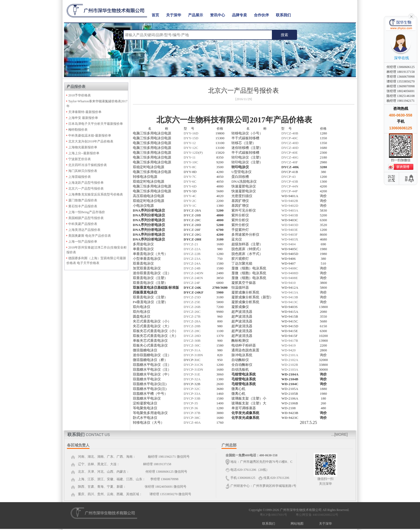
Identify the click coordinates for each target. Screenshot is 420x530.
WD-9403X (290, 239)
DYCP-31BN (193, 355)
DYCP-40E (289, 153)
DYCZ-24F (192, 283)
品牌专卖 (239, 15)
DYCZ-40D (290, 143)
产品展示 (196, 15)
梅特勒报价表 (78, 130)
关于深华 (174, 15)
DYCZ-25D (192, 297)
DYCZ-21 (191, 244)
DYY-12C (191, 148)
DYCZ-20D (192, 225)
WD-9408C (290, 268)
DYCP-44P (289, 191)
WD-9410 (288, 283)
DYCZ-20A (192, 210)
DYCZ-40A (192, 422)
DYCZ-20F (192, 230)
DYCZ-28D (192, 336)
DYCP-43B (290, 181)
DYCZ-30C (192, 345)
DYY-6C (190, 181)
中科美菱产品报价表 (83, 224)
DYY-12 (190, 143)
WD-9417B (290, 341)
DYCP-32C (192, 389)
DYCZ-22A (192, 249)
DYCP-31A (192, 350)
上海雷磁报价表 (80, 177)
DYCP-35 (191, 403)
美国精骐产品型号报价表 (86, 218)
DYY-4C (190, 196)
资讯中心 (217, 15)
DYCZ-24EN (193, 278)
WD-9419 (288, 345)
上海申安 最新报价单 (83, 118)
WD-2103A (290, 369)
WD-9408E (289, 278)
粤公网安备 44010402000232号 (316, 515)
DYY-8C (190, 167)
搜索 (284, 35)
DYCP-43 (288, 177)
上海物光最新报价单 (83, 147)
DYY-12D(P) (193, 153)
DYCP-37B (192, 413)
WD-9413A (290, 292)
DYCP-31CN (193, 365)
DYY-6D (190, 186)
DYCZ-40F (289, 162)
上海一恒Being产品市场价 (87, 212)
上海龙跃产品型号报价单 (86, 183)
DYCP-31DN (194, 369)
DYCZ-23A (192, 259)
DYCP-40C (290, 138)
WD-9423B (290, 413)
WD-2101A (290, 355)
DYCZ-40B (290, 133)
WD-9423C (290, 418)
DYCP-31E (192, 374)
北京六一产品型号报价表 (86, 189)
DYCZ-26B (192, 307)
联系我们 (283, 15)
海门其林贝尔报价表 (83, 171)
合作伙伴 (261, 15)
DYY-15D (191, 138)
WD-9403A (290, 210)
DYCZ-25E (192, 302)
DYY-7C (190, 177)
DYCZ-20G (193, 234)
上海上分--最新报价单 (84, 153)
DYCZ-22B (192, 254)
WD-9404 (288, 244)
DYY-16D (191, 133)
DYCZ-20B (192, 215)
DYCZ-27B (192, 316)
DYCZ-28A (192, 321)
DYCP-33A (192, 394)
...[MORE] (340, 434)
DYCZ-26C (192, 312)
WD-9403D (290, 225)
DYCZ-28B (192, 326)
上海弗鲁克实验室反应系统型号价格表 (96, 194)
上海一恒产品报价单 (83, 242)
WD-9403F (289, 234)
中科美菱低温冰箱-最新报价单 (90, 136)
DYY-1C (190, 206)
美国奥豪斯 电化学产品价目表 (90, 236)
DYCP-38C (192, 418)
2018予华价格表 (80, 95)
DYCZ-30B (192, 341)
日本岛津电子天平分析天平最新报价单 (96, 124)
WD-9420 (288, 350)
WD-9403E (289, 230)
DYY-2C (190, 201)
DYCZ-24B (192, 268)
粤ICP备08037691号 (274, 515)
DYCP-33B (192, 398)
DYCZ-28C (192, 331)
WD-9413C (290, 302)
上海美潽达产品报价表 (84, 230)
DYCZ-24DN (194, 273)
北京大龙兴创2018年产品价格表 (91, 141)
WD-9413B (290, 297)
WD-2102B (290, 365)
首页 (155, 15)
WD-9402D (290, 206)
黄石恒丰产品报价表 (83, 206)
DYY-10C (191, 162)
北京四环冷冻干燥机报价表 (88, 165)
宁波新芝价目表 (80, 159)
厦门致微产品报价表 (83, 200)
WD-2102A (290, 360)
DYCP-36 (191, 408)
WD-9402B (290, 201)
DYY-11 (190, 157)
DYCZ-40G (290, 157)
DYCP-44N (290, 186)
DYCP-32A (192, 379)
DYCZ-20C (192, 220)
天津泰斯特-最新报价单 (85, 112)
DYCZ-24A (192, 263)
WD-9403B (290, 215)
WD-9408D (290, 273)
